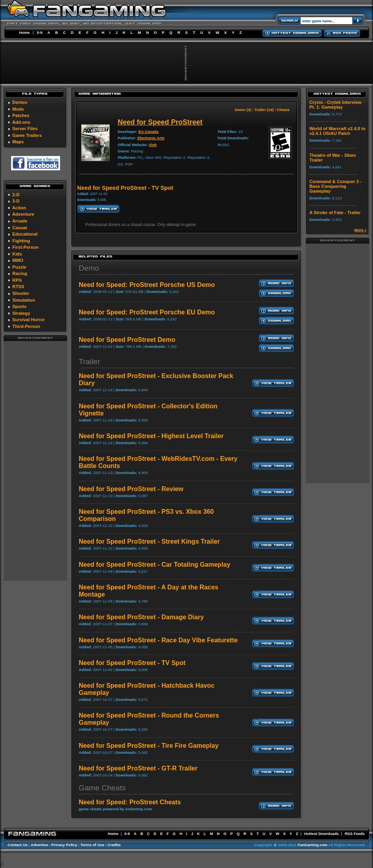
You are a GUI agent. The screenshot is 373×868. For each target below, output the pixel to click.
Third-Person (26, 326)
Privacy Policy (64, 845)
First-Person (25, 247)
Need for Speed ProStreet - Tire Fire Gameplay (149, 746)
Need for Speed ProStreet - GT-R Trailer (138, 768)
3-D (16, 201)
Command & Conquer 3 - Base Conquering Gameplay (335, 186)
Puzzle (19, 267)
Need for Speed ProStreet (160, 122)
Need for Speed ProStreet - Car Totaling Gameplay (154, 565)
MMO (18, 260)
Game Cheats (102, 788)
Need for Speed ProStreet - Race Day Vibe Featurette (158, 640)
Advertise (39, 845)
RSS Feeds (355, 834)
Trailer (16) (264, 110)
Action (19, 208)
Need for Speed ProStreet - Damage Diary (141, 617)
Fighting (21, 241)
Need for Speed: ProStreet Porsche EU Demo (147, 312)
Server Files (25, 129)
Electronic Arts (151, 138)
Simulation (24, 300)
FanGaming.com (312, 845)
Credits (114, 845)
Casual (20, 228)
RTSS (18, 287)
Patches (21, 115)
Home (24, 32)
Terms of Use (92, 845)
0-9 (40, 32)
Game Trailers (27, 135)
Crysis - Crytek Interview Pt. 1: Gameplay (335, 105)
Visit (153, 145)
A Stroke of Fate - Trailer (335, 213)
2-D (16, 195)
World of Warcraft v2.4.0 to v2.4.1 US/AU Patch (337, 131)
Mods (18, 109)
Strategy (21, 313)
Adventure (23, 214)
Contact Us (18, 845)
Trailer (89, 362)
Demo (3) (243, 110)
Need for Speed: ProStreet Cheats (130, 802)
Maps (18, 142)
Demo (89, 268)
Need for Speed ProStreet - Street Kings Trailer (149, 541)
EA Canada (148, 132)
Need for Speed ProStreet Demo (127, 340)
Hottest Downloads (322, 834)
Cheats (283, 110)
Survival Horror (28, 320)
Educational (25, 234)
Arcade (20, 221)
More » (360, 230)
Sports (19, 306)
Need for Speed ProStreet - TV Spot (132, 663)
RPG (17, 280)
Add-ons (21, 122)
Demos (20, 102)
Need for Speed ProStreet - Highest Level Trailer (151, 436)
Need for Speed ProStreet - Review (131, 489)
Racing (20, 273)
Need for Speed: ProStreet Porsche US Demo (147, 285)
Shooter (21, 293)
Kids (17, 254)
